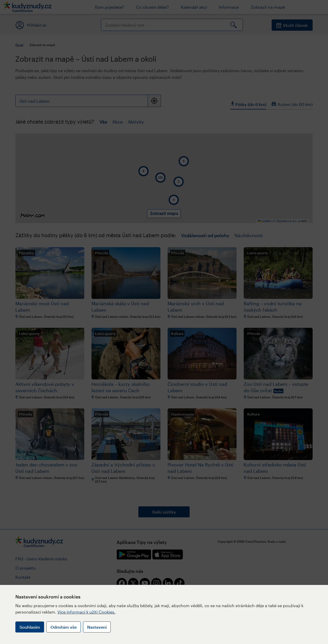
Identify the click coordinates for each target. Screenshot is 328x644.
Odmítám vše (64, 627)
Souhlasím (30, 627)
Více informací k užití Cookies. (86, 612)
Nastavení (97, 627)
